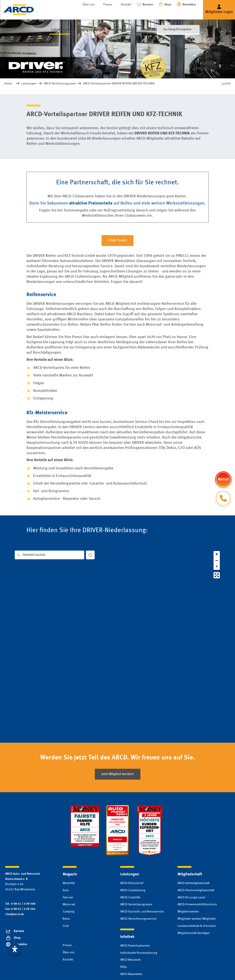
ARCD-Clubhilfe (130, 898)
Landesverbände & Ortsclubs (197, 926)
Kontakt (126, 5)
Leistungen (59, 13)
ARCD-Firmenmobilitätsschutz (197, 904)
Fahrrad (68, 898)
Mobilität (69, 883)
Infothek (141, 13)
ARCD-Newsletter (131, 974)
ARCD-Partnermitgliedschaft (196, 890)
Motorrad (69, 904)
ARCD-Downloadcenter (135, 946)
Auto (66, 890)
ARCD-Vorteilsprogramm (136, 904)
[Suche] (178, 13)
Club (66, 926)
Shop (168, 5)
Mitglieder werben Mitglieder (197, 919)
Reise (66, 919)
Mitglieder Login (219, 12)
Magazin (117, 13)
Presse (108, 5)
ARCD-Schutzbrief (132, 883)
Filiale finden (117, 241)
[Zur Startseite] (18, 10)
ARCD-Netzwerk (130, 960)
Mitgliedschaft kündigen (194, 933)
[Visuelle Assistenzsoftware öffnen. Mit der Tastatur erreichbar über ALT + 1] (15, 949)
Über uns (89, 5)
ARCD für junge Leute (191, 898)
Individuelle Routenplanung (139, 953)
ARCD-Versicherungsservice (138, 919)
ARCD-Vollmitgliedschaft (194, 883)
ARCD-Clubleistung (133, 890)
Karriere (148, 5)
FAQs (124, 967)
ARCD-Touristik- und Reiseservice (142, 912)
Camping (69, 912)
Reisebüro (189, 5)
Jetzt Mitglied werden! (118, 774)
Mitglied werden (188, 912)
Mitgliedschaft (89, 13)
